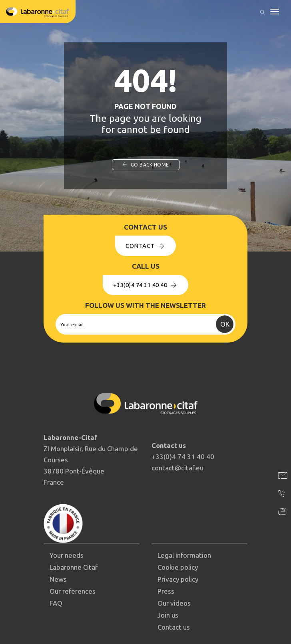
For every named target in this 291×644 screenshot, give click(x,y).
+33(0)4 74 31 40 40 (146, 285)
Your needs (67, 555)
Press (166, 591)
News (58, 579)
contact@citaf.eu (177, 468)
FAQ (56, 603)
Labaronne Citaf (74, 567)
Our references (73, 591)
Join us (168, 615)
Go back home (146, 165)
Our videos (174, 603)
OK (225, 324)
